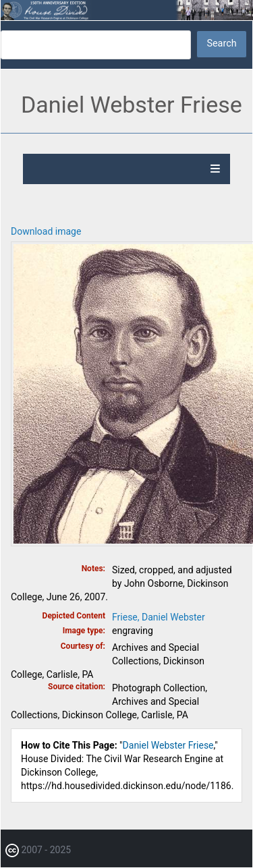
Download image (46, 231)
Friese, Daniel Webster (159, 617)
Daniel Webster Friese (168, 745)
